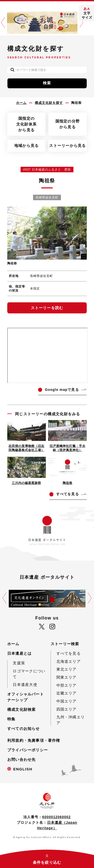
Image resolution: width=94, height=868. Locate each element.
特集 (11, 719)
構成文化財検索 (22, 709)
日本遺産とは (19, 653)
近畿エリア (67, 693)
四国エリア (67, 709)
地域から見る (26, 146)
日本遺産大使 (25, 685)
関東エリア (67, 677)
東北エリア (67, 669)
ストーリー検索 (65, 644)
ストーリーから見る (67, 146)
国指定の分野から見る (68, 124)
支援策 (19, 663)
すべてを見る (69, 653)
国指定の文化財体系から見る (26, 124)
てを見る (68, 494)
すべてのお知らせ (24, 729)
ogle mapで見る (62, 390)
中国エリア (67, 701)
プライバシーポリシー (28, 750)
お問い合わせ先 (22, 759)
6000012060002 (57, 817)
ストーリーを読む (47, 308)
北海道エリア (69, 661)
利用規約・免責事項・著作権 (34, 740)
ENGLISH (23, 769)
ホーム (13, 644)
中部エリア (67, 685)
